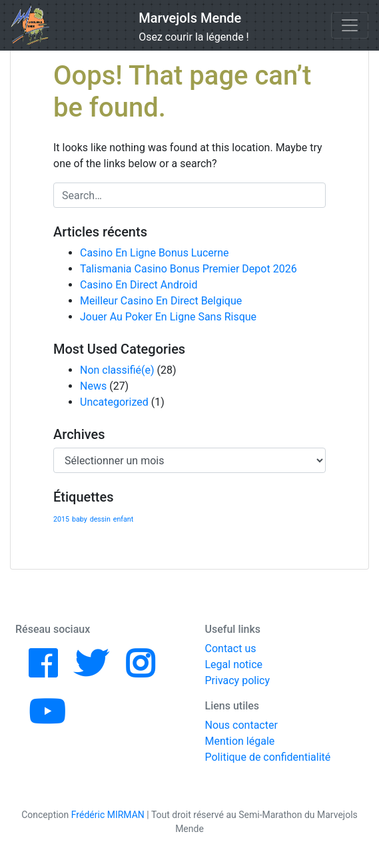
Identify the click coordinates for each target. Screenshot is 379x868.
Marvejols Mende (190, 18)
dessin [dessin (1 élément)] (100, 519)
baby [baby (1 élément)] (80, 519)
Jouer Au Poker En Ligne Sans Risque (168, 317)
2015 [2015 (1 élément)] (61, 519)
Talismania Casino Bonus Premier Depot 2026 (189, 269)
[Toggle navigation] (350, 25)
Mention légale (240, 741)
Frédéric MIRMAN (108, 815)
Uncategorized (114, 402)
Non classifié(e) (117, 370)
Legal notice (234, 664)
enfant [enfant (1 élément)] (123, 519)
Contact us (231, 649)
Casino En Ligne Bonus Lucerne (155, 253)
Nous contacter (241, 725)
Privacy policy (238, 680)
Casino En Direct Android (139, 285)
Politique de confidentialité (268, 757)
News (93, 386)
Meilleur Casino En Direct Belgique (161, 301)
